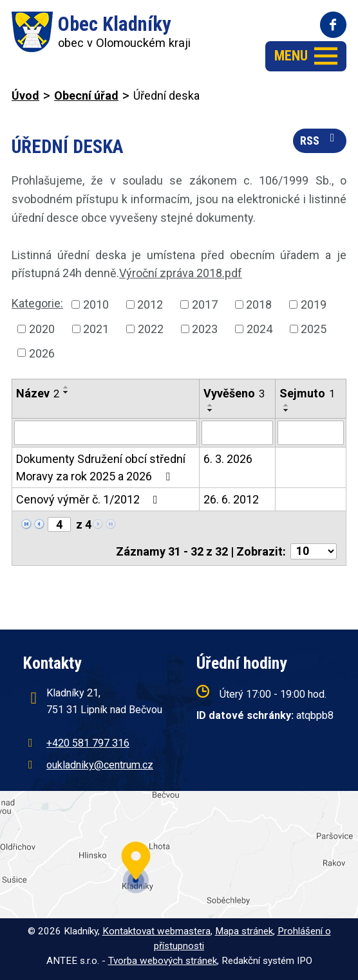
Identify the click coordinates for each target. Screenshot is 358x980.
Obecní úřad (86, 95)
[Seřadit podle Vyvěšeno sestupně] (211, 410)
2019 (314, 304)
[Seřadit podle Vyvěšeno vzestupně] (211, 405)
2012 (150, 304)
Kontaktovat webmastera (156, 931)
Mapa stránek (244, 931)
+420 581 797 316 (88, 743)
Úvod (25, 95)
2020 (42, 329)
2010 (96, 304)
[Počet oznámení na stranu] (314, 551)
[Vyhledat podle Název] (106, 433)
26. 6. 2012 (231, 499)
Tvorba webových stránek (163, 961)
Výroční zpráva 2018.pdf (181, 273)
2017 (205, 304)
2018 (259, 304)
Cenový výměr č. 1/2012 (89, 499)
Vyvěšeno (234, 393)
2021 (96, 329)
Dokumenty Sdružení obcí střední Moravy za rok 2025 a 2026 (101, 467)
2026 (42, 353)
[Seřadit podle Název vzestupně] (66, 387)
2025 (314, 329)
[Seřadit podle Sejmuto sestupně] (287, 410)
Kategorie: (37, 303)
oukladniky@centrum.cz (100, 765)
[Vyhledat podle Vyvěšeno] (238, 433)
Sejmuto (307, 393)
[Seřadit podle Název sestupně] (66, 392)
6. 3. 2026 (228, 459)
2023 (205, 329)
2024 (259, 329)
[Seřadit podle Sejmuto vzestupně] (287, 405)
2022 (151, 329)
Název (38, 393)
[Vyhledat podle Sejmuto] (311, 433)
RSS (320, 140)
